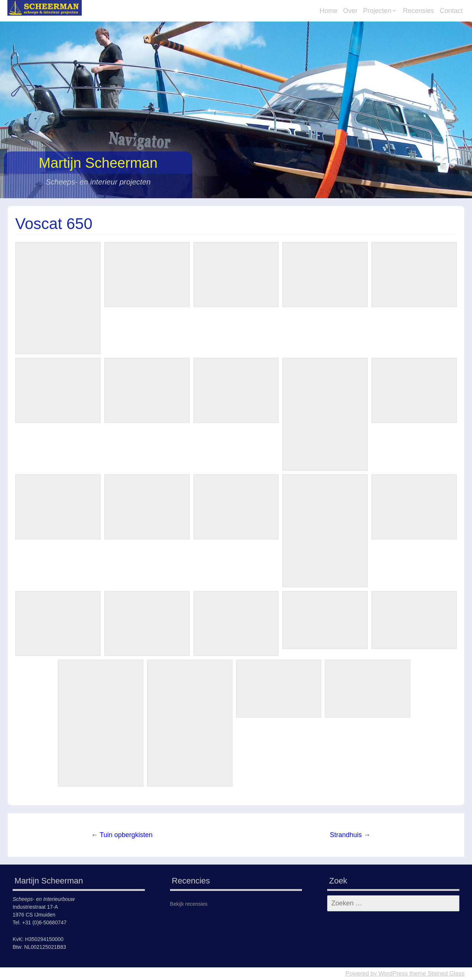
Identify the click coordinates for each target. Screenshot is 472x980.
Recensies (419, 11)
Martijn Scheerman (98, 163)
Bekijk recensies (189, 904)
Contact (451, 11)
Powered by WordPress (377, 974)
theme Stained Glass (436, 974)
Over (350, 11)
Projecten (377, 11)
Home (329, 11)
